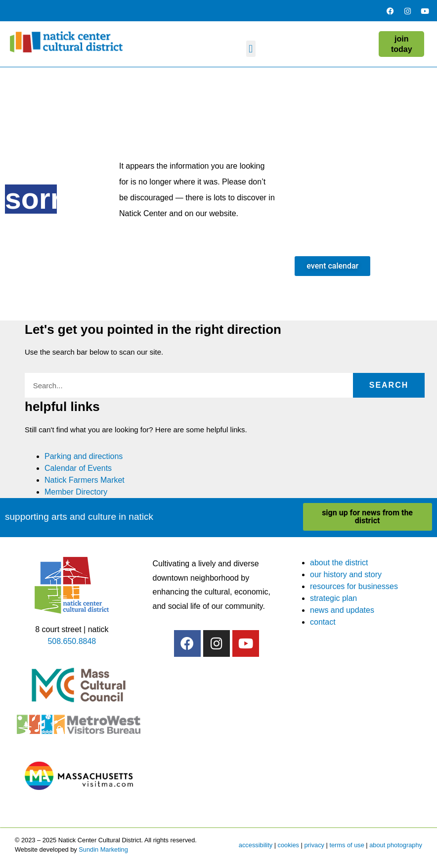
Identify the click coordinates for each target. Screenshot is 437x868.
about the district (339, 563)
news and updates (342, 610)
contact (323, 622)
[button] (251, 49)
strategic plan (333, 598)
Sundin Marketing (103, 849)
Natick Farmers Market (85, 480)
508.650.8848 (72, 641)
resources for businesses (354, 586)
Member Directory (76, 492)
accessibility (256, 845)
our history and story (346, 574)
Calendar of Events (78, 468)
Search (389, 385)
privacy (314, 845)
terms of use (347, 845)
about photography (396, 845)
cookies (288, 845)
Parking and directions (84, 456)
